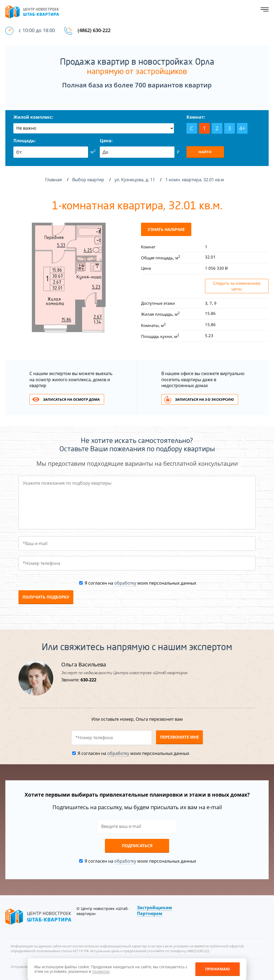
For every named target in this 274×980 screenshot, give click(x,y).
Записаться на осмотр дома (71, 399)
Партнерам (150, 913)
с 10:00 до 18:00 (37, 30)
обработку (125, 583)
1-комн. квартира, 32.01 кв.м (195, 180)
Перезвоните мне (179, 737)
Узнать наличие (166, 229)
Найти (205, 152)
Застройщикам (155, 908)
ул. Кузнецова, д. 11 (135, 180)
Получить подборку (46, 597)
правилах (101, 971)
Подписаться (137, 846)
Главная (54, 180)
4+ (242, 128)
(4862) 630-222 (94, 30)
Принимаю (218, 969)
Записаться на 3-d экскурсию (204, 399)
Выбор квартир (89, 180)
